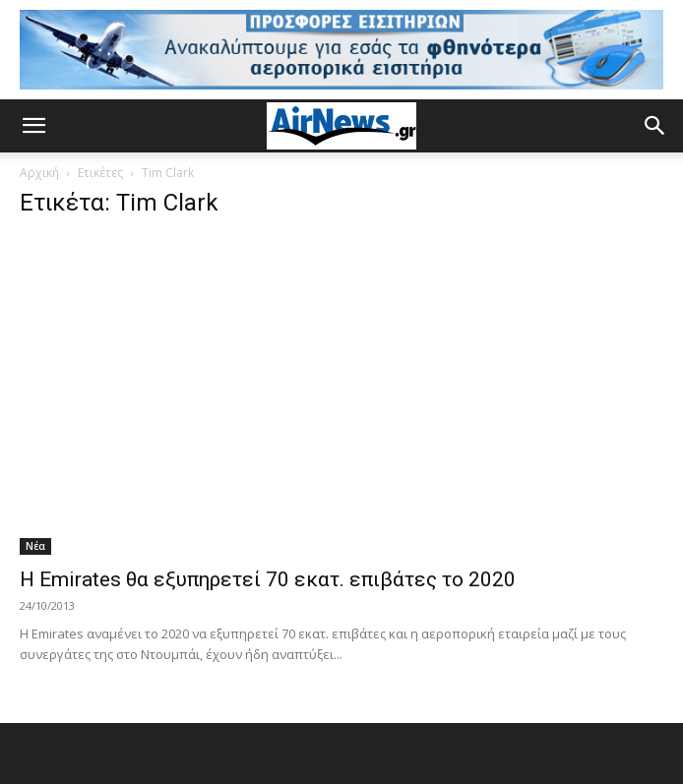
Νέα (35, 546)
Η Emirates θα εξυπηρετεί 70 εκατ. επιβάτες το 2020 (268, 579)
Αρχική (39, 173)
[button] (33, 126)
